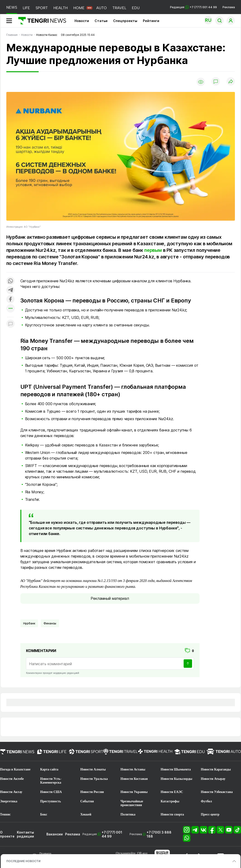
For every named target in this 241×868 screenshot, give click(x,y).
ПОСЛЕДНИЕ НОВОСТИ (23, 861)
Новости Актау (11, 792)
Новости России (92, 792)
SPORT (42, 8)
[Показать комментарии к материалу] (11, 324)
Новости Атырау (213, 779)
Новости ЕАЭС (172, 792)
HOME (79, 8)
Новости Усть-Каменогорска (51, 781)
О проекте (7, 834)
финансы (50, 623)
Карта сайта (49, 769)
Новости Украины (134, 792)
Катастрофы (170, 801)
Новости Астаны (133, 769)
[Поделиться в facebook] (11, 300)
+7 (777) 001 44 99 (112, 834)
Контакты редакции (25, 834)
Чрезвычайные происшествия (132, 803)
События (87, 801)
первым (153, 250)
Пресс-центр (210, 814)
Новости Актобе (12, 779)
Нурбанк (29, 623)
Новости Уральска (94, 779)
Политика (128, 814)
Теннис (5, 814)
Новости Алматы (93, 769)
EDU (136, 8)
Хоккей (86, 814)
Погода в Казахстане (15, 769)
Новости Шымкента (176, 769)
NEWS (12, 7)
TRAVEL (119, 8)
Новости (82, 21)
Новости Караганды (216, 769)
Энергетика (9, 801)
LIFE (26, 8)
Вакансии (55, 834)
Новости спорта (172, 814)
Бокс (44, 814)
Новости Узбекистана (217, 792)
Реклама (229, 7)
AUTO (102, 8)
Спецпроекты (125, 21)
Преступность (51, 801)
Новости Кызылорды (176, 779)
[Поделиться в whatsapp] (11, 281)
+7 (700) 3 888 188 (159, 834)
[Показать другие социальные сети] (11, 309)
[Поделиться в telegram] (11, 290)
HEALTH (61, 8)
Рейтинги (151, 21)
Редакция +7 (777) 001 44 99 (193, 7)
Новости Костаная (134, 779)
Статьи (101, 21)
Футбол (206, 801)
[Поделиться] (231, 82)
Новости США (51, 792)
